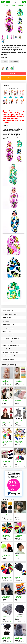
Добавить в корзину (13, 78)
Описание (5, 62)
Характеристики (14, 62)
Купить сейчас (13, 73)
